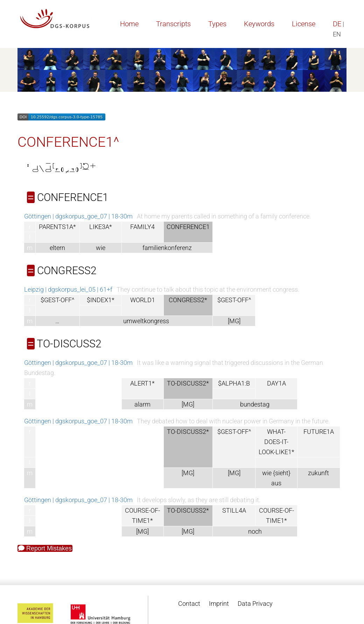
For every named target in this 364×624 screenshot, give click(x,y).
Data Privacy (255, 604)
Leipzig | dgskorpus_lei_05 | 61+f (68, 289)
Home (129, 24)
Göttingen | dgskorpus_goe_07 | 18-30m (78, 216)
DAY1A (276, 383)
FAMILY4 (142, 227)
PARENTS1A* (57, 227)
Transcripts (173, 24)
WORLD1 (143, 300)
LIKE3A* (101, 227)
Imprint (219, 604)
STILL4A (234, 510)
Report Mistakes (45, 548)
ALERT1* (142, 383)
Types (217, 24)
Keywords (259, 24)
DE (337, 24)
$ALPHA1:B (234, 383)
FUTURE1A (319, 432)
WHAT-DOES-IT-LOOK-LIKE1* (276, 442)
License (304, 24)
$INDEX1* (101, 300)
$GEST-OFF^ (57, 300)
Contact (189, 604)
